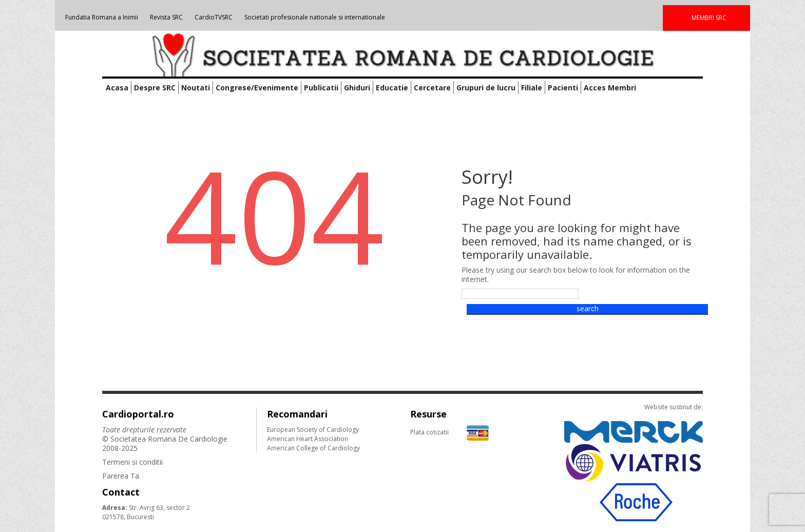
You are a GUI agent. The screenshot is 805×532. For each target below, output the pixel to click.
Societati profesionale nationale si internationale (315, 17)
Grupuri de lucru (486, 88)
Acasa (117, 88)
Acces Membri (610, 88)
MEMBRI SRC (709, 18)
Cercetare (432, 88)
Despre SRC (155, 88)
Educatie (392, 88)
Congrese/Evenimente (257, 88)
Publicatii (321, 88)
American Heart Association (308, 439)
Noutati (196, 88)
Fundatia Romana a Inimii (102, 17)
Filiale (532, 88)
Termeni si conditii (132, 462)
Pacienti (563, 88)
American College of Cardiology (313, 448)
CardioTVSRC (214, 17)
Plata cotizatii (449, 432)
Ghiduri (357, 88)
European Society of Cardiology (313, 430)
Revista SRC (166, 17)
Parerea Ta (121, 476)
